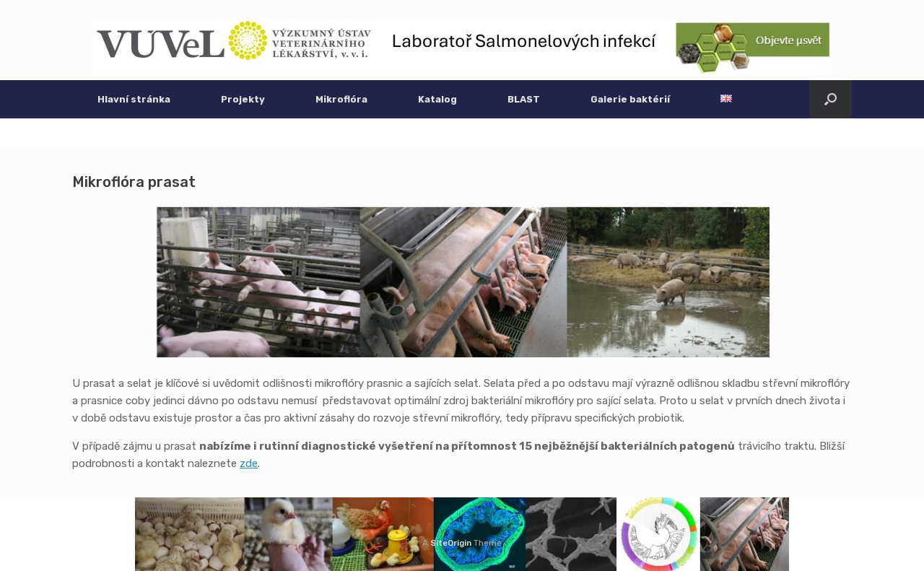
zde (249, 463)
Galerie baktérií (630, 99)
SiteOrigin (451, 543)
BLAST (524, 99)
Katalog (437, 99)
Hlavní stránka (134, 99)
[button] (831, 99)
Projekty (243, 99)
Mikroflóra (341, 99)
